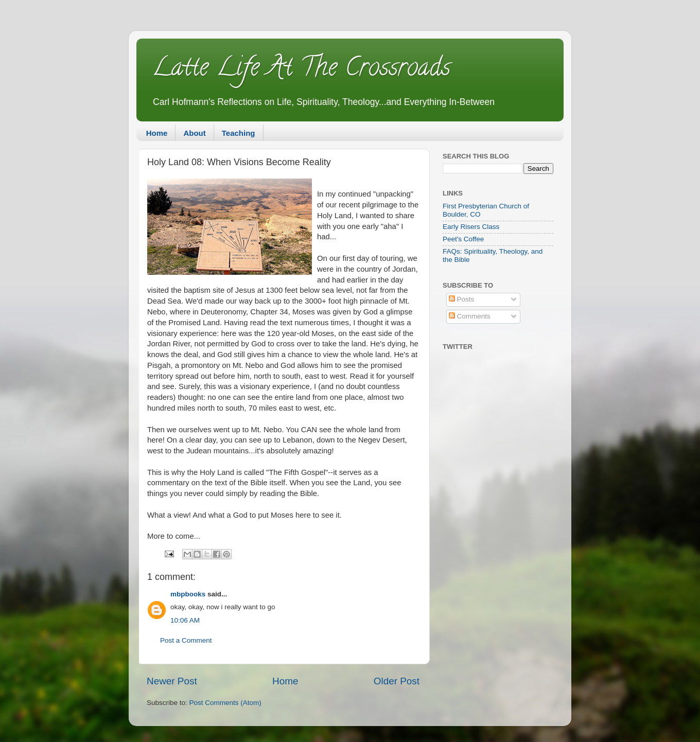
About (194, 133)
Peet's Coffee (463, 239)
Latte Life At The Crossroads (301, 70)
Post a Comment (186, 640)
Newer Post (172, 681)
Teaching (239, 133)
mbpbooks (188, 594)
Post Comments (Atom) (225, 703)
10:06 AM (185, 620)
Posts (462, 299)
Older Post (397, 681)
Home (157, 133)
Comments (470, 316)
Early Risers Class (471, 227)
